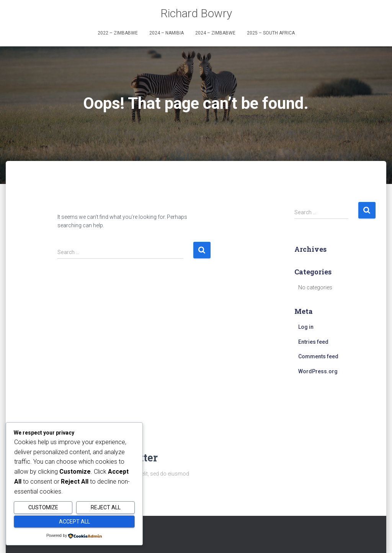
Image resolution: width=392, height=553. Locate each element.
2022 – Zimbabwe (118, 33)
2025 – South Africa (271, 33)
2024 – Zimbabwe (215, 33)
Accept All (74, 522)
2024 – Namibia (167, 33)
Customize (43, 507)
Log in (306, 327)
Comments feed (318, 356)
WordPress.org (318, 371)
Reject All (106, 507)
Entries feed (313, 342)
